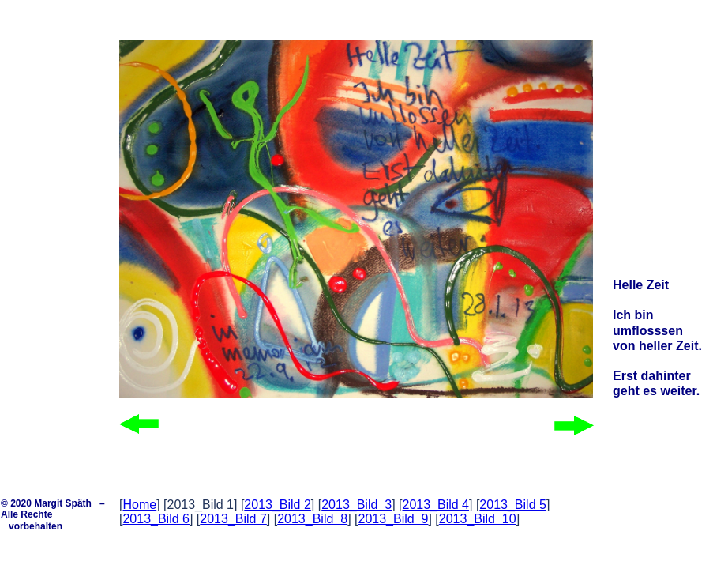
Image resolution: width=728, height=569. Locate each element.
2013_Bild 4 (436, 505)
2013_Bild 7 (233, 519)
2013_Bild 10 (478, 519)
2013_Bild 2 (278, 505)
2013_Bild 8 (312, 519)
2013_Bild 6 (156, 519)
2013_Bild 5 (513, 505)
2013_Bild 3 (356, 505)
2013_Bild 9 (393, 519)
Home (139, 505)
